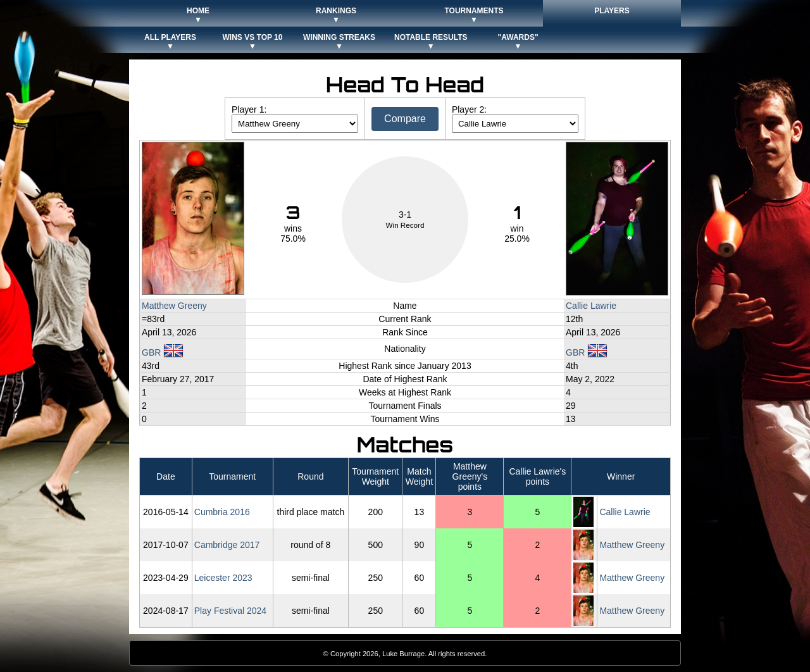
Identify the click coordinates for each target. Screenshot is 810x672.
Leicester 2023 (223, 578)
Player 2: (469, 109)
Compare (405, 119)
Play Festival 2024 (230, 611)
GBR (163, 352)
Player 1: (249, 109)
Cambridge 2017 (227, 545)
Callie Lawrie (591, 306)
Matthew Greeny (174, 306)
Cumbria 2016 (222, 512)
